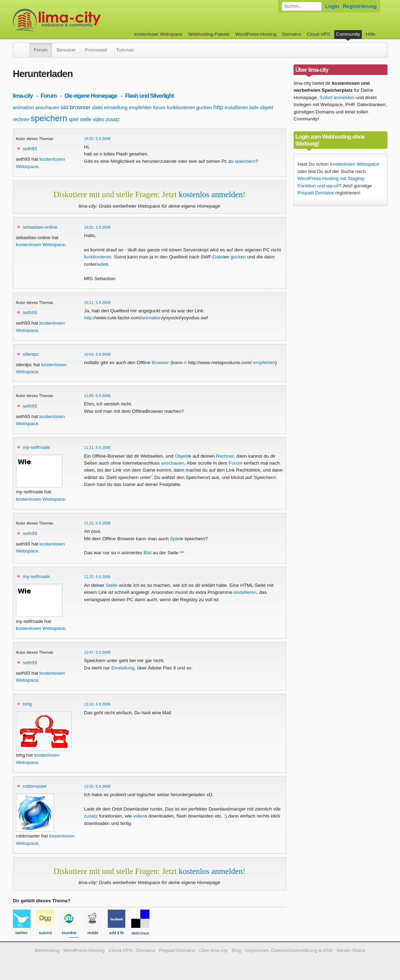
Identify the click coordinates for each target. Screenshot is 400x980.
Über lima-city (213, 950)
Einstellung (123, 668)
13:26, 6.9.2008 (97, 786)
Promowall (96, 50)
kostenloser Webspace (158, 34)
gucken (204, 107)
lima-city (23, 96)
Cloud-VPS (318, 34)
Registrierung (360, 6)
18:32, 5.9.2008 (97, 139)
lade (254, 107)
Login (332, 6)
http (218, 107)
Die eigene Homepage (91, 96)
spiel (74, 119)
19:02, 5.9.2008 (97, 227)
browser (80, 107)
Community (348, 34)
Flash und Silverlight (149, 96)
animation (24, 107)
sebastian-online (40, 227)
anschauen (47, 107)
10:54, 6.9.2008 (97, 354)
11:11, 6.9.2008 (97, 447)
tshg (27, 704)
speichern (49, 118)
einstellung (116, 107)
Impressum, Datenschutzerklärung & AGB (289, 950)
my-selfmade (36, 447)
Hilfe (370, 34)
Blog (236, 950)
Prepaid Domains (316, 193)
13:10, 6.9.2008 (97, 704)
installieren (236, 107)
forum (159, 107)
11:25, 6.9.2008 (97, 577)
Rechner (225, 456)
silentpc (31, 354)
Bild (148, 553)
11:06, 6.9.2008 (97, 396)
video (99, 119)
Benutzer (66, 50)
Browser (160, 363)
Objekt (182, 456)
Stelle (112, 585)
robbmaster (35, 786)
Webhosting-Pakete (209, 34)
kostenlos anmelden (211, 194)
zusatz (113, 119)
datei (97, 107)
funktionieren (181, 107)
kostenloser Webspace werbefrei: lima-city (83, 20)
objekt (266, 107)
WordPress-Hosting (256, 34)
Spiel (175, 539)
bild (64, 107)
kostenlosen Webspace (40, 245)
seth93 (30, 149)
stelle (86, 119)
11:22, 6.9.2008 (97, 523)
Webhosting (47, 950)
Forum (41, 50)
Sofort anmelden (337, 98)
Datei (218, 257)
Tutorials (125, 50)
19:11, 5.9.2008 (97, 303)
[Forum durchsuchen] (302, 6)
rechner (21, 119)
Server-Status (351, 950)
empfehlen (140, 107)
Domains (292, 34)
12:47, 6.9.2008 (97, 652)
